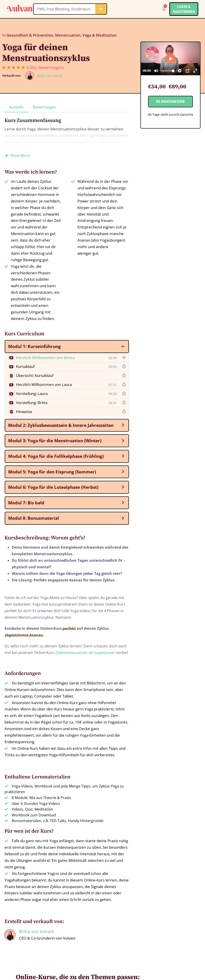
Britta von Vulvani (50, 76)
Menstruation (68, 35)
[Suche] (101, 9)
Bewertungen (44, 107)
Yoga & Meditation (100, 35)
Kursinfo (16, 107)
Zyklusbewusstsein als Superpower (85, 653)
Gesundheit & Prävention (30, 35)
